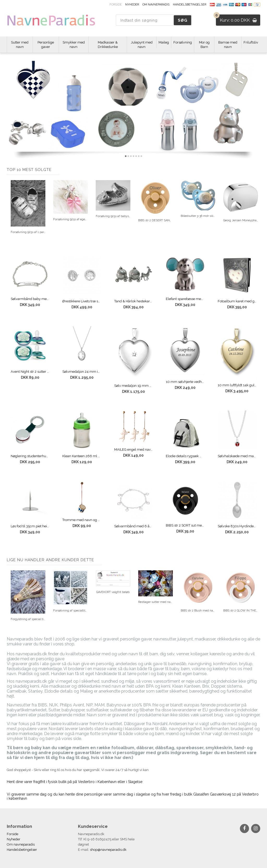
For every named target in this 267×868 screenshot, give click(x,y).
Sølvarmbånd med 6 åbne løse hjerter (134, 526)
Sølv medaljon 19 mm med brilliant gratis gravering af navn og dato (134, 386)
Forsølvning (183, 42)
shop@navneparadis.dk (108, 850)
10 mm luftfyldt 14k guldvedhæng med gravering (237, 385)
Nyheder (132, 5)
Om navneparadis (156, 5)
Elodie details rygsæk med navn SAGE (185, 456)
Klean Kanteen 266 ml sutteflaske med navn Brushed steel (82, 456)
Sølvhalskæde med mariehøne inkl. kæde (237, 456)
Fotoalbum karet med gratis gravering (237, 301)
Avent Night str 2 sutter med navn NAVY (30, 372)
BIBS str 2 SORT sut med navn (185, 525)
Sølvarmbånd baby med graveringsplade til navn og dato (30, 299)
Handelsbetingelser (190, 5)
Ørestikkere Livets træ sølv (82, 301)
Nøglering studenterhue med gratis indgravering (30, 456)
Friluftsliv (251, 42)
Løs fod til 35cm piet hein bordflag (30, 526)
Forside (116, 5)
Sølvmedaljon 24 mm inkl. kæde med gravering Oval (82, 372)
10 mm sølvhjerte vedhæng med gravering (185, 382)
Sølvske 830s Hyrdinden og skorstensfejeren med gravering (237, 526)
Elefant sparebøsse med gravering (185, 299)
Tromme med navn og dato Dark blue (82, 520)
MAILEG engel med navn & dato (134, 450)
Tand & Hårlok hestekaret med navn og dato (134, 301)
